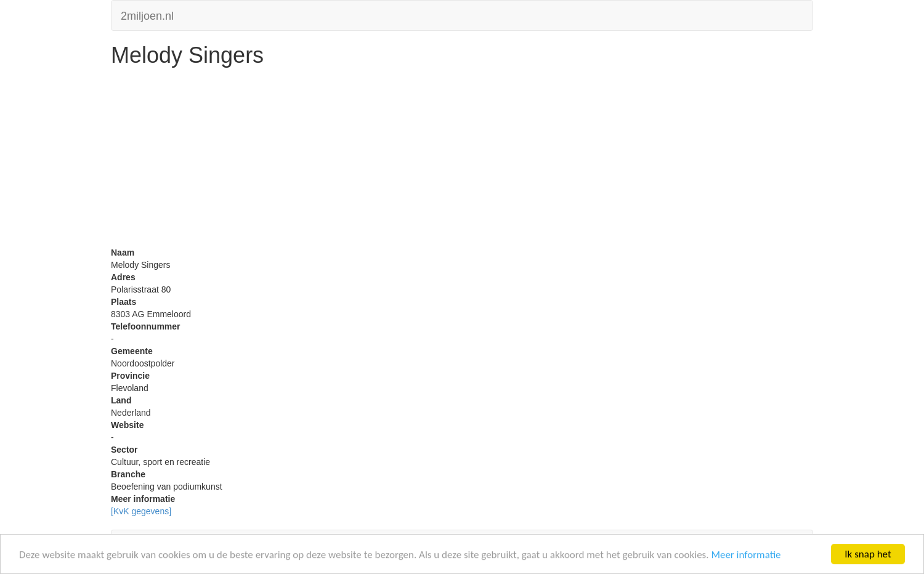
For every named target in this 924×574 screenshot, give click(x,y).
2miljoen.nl (147, 14)
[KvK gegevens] (141, 511)
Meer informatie (746, 555)
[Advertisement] (462, 160)
